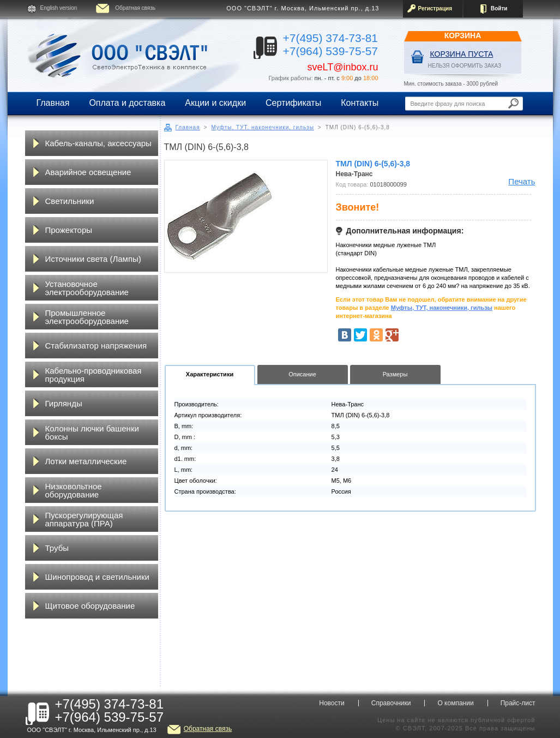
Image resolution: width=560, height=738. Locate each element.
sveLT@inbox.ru (343, 67)
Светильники (70, 201)
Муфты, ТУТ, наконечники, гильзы (262, 127)
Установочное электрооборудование (87, 288)
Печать (522, 181)
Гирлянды (64, 403)
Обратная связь (135, 8)
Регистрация (435, 8)
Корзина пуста (462, 54)
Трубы (57, 548)
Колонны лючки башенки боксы (92, 433)
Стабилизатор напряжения (96, 346)
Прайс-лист (518, 703)
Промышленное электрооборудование (87, 317)
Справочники (391, 703)
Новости (332, 703)
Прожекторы (69, 230)
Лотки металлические (86, 461)
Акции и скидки (215, 103)
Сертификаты (293, 103)
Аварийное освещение (88, 172)
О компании (455, 703)
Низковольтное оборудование (74, 490)
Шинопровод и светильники (97, 577)
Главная (53, 103)
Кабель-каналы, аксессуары (98, 143)
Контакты (360, 103)
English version (59, 8)
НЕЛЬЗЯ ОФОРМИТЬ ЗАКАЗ (465, 66)
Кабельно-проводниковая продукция (94, 375)
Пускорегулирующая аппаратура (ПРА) (84, 519)
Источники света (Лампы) (93, 259)
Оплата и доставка (127, 103)
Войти (499, 8)
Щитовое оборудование (90, 606)
